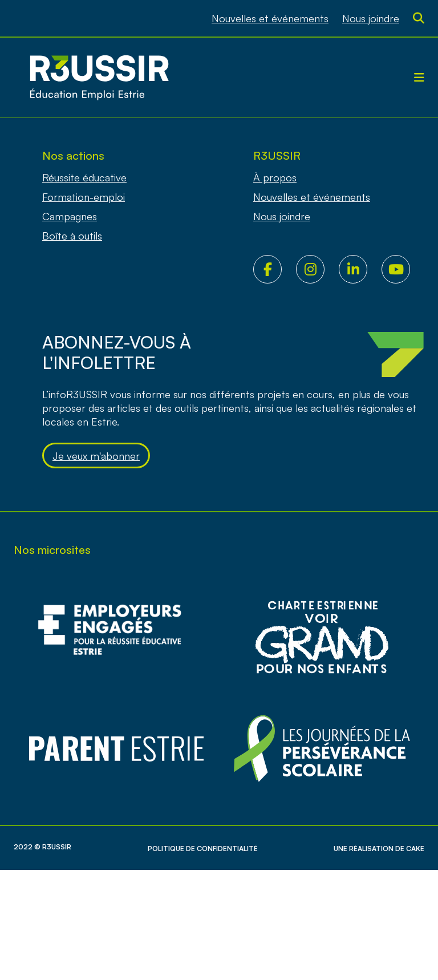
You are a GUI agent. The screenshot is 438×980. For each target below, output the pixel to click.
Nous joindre (371, 18)
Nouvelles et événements (270, 18)
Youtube (403, 269)
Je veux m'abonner (96, 456)
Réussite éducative (84, 177)
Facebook (275, 269)
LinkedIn (360, 269)
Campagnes (70, 216)
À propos (275, 177)
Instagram (317, 269)
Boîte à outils (72, 236)
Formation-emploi (84, 197)
